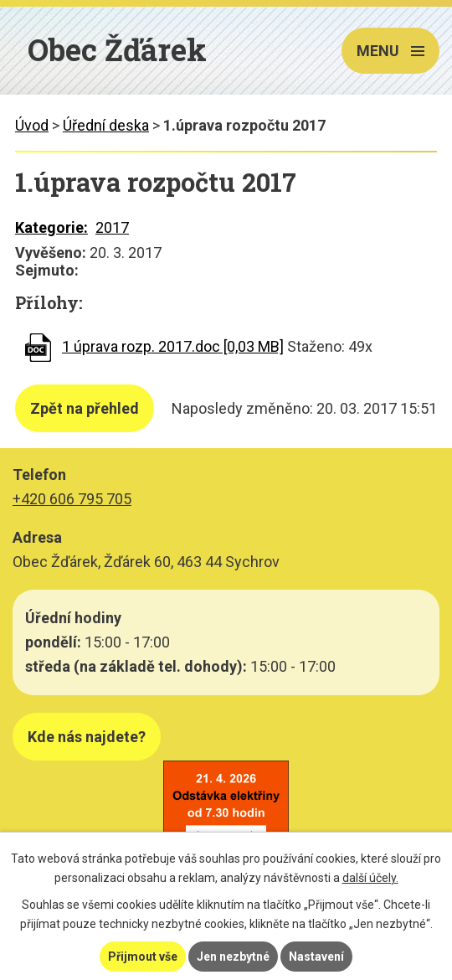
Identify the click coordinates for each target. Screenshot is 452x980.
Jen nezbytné (233, 957)
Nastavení (316, 957)
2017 (112, 227)
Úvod (32, 125)
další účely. (370, 878)
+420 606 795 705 (72, 499)
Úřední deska (106, 125)
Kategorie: (51, 227)
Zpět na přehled (85, 408)
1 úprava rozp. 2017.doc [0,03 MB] (173, 346)
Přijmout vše (143, 957)
